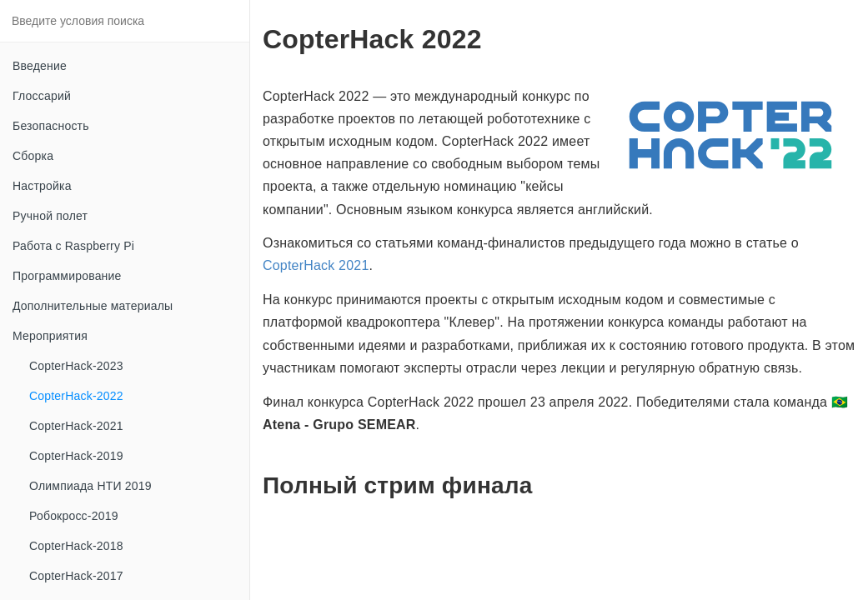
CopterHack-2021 (76, 426)
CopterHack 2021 (316, 265)
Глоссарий (42, 96)
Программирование (67, 276)
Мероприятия (50, 336)
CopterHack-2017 (76, 576)
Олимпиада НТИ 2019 (90, 486)
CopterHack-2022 (76, 396)
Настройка (42, 186)
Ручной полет (50, 216)
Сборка (33, 156)
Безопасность (51, 126)
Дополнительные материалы (93, 306)
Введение (40, 66)
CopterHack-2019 (76, 456)
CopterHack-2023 (76, 366)
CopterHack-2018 (76, 546)
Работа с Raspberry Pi (73, 246)
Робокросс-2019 (74, 516)
